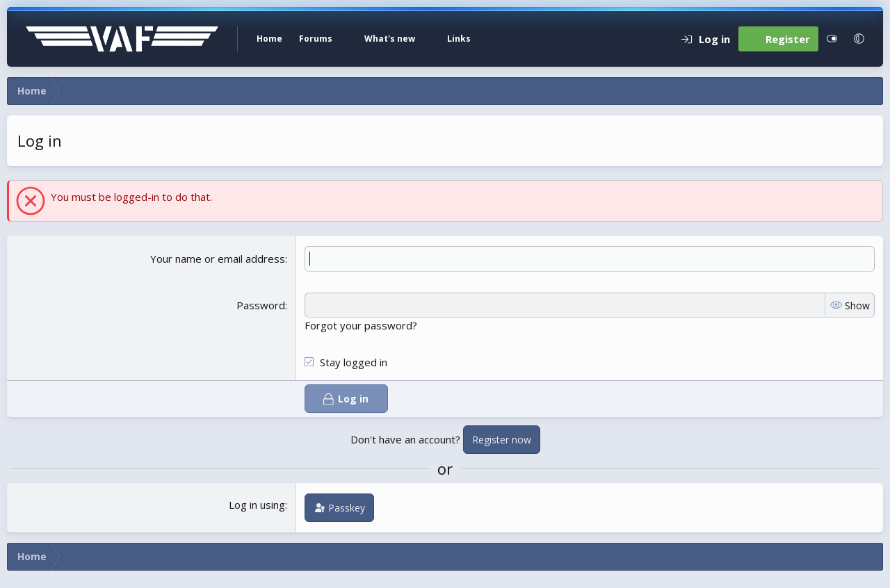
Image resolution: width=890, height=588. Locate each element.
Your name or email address (218, 259)
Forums (316, 39)
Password (261, 305)
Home (269, 39)
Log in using (257, 505)
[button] (348, 39)
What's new (390, 39)
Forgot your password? (361, 325)
